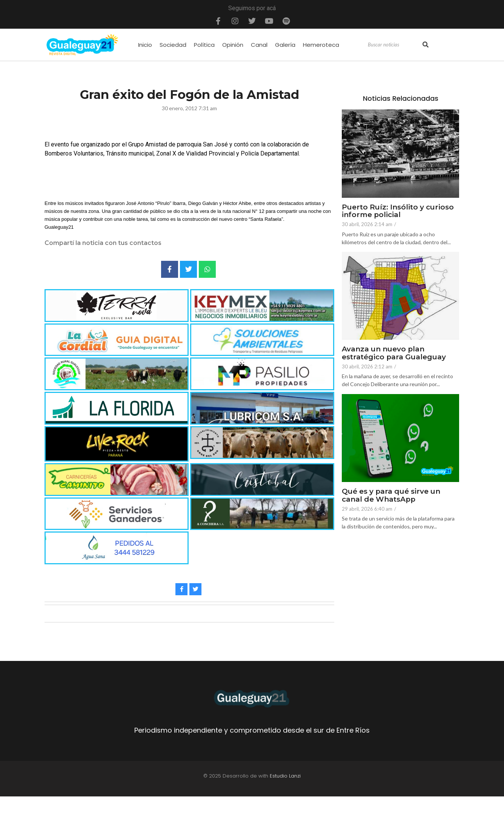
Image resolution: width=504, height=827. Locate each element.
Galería (285, 45)
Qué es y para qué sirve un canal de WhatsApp (391, 496)
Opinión (233, 45)
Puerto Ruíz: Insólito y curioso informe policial (398, 211)
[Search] (394, 45)
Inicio (145, 45)
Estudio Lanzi (285, 776)
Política (204, 45)
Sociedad (173, 45)
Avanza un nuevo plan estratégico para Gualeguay (394, 353)
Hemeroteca (321, 45)
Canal (259, 45)
